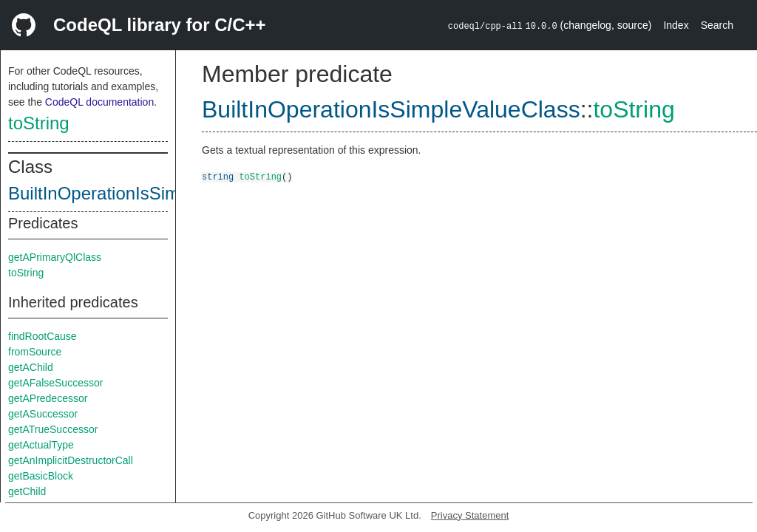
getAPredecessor (48, 398)
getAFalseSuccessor (55, 383)
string (218, 176)
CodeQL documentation (99, 102)
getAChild (31, 367)
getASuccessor (43, 414)
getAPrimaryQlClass (55, 257)
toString (39, 123)
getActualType (41, 445)
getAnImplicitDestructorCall (71, 460)
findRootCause (43, 336)
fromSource (35, 352)
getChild (27, 491)
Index (676, 25)
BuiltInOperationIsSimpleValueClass (150, 193)
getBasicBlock (41, 476)
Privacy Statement (470, 515)
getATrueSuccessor (53, 429)
